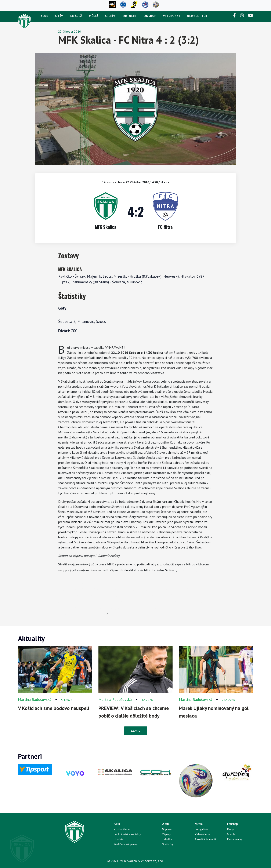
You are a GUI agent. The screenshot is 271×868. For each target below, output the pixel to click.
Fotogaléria (201, 829)
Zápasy (166, 834)
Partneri (129, 16)
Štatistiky (168, 844)
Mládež (76, 16)
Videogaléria (202, 834)
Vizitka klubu (122, 829)
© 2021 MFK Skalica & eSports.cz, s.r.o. (135, 861)
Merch (231, 834)
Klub (44, 16)
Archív (110, 16)
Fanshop (149, 16)
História (118, 839)
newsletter (197, 16)
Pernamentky (235, 839)
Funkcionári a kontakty (127, 834)
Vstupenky (172, 16)
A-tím (59, 16)
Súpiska (167, 829)
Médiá (94, 16)
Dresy (230, 829)
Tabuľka (167, 839)
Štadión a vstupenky (126, 844)
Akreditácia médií (205, 839)
